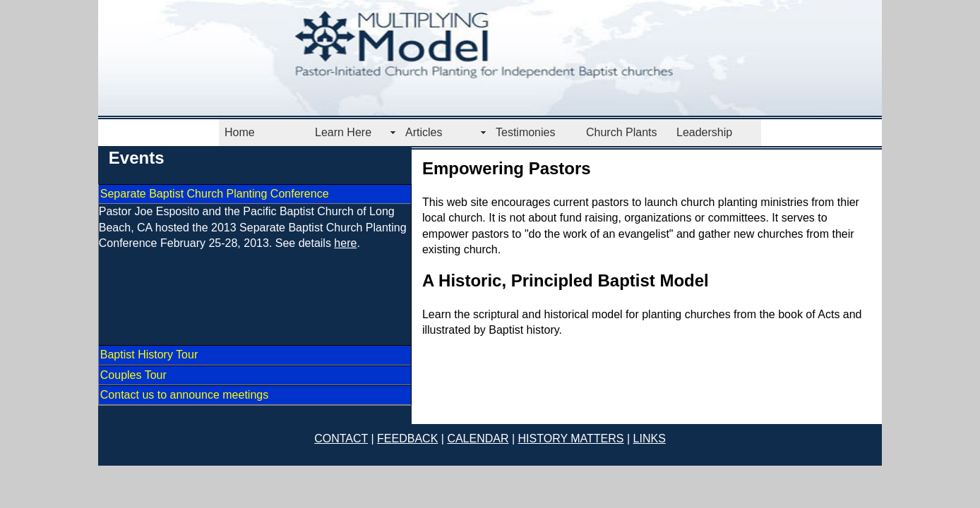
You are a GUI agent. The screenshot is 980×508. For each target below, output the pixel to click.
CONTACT (341, 439)
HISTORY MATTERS (571, 439)
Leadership (704, 132)
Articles (424, 132)
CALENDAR (478, 439)
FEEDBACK (407, 439)
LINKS (650, 439)
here (345, 243)
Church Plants (622, 132)
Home (240, 132)
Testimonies (525, 132)
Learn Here (343, 132)
